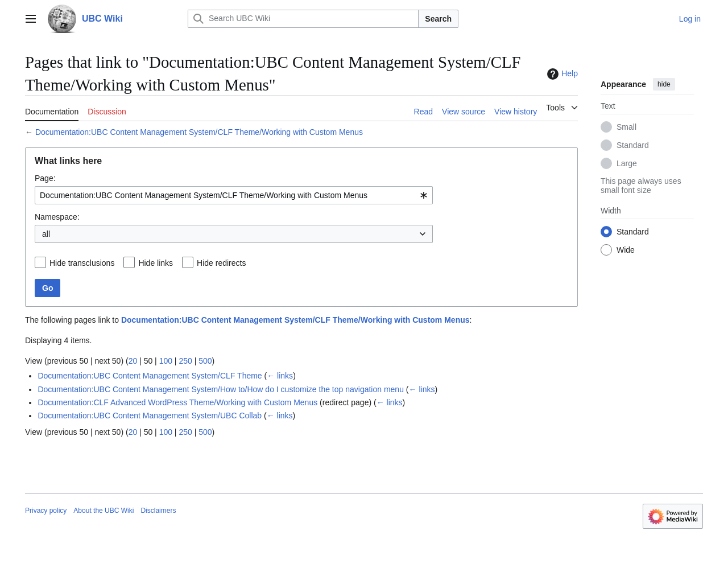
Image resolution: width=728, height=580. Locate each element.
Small (626, 127)
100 (166, 361)
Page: (45, 178)
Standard (633, 145)
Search (438, 19)
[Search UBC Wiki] (303, 19)
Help (561, 74)
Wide (626, 250)
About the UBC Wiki (104, 511)
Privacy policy (46, 511)
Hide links (156, 263)
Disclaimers (158, 511)
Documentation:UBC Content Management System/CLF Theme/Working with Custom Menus (199, 132)
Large (627, 163)
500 (205, 361)
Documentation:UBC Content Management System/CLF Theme (150, 376)
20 (133, 361)
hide (664, 84)
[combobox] (234, 195)
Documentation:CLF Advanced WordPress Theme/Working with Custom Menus (177, 402)
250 (185, 361)
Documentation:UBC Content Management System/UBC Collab (150, 416)
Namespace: (57, 217)
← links (280, 376)
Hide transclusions (82, 263)
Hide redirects (221, 263)
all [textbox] (46, 234)
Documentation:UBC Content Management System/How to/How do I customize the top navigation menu (221, 389)
